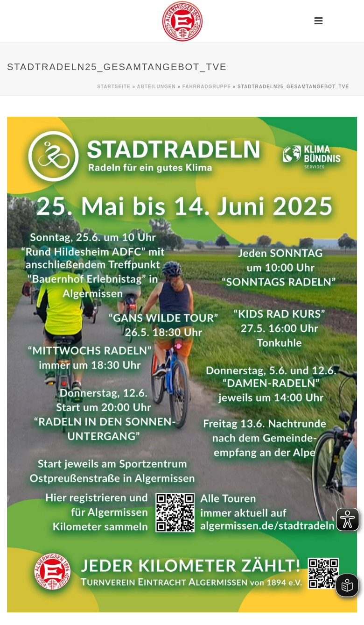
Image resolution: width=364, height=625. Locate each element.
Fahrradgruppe (207, 87)
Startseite (114, 87)
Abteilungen (156, 87)
